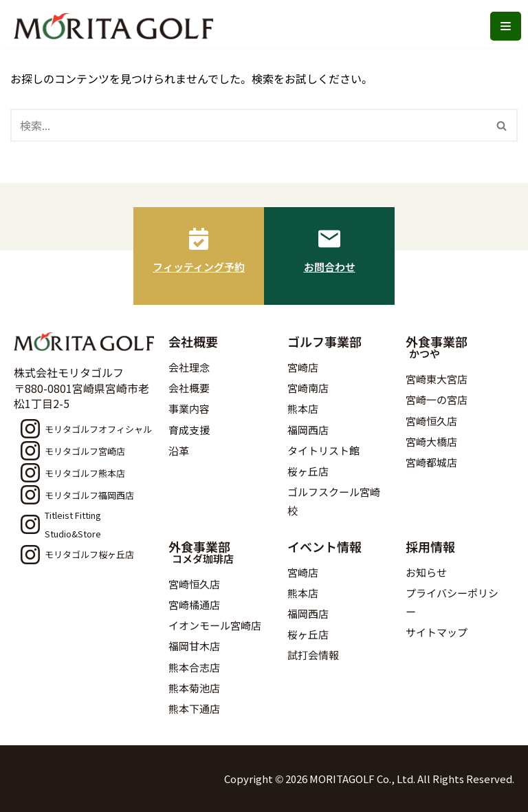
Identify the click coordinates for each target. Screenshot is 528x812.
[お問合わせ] (329, 239)
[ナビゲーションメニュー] (506, 26)
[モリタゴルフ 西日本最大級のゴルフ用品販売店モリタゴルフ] (117, 26)
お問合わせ (330, 267)
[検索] (249, 125)
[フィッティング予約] (199, 239)
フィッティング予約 (199, 267)
